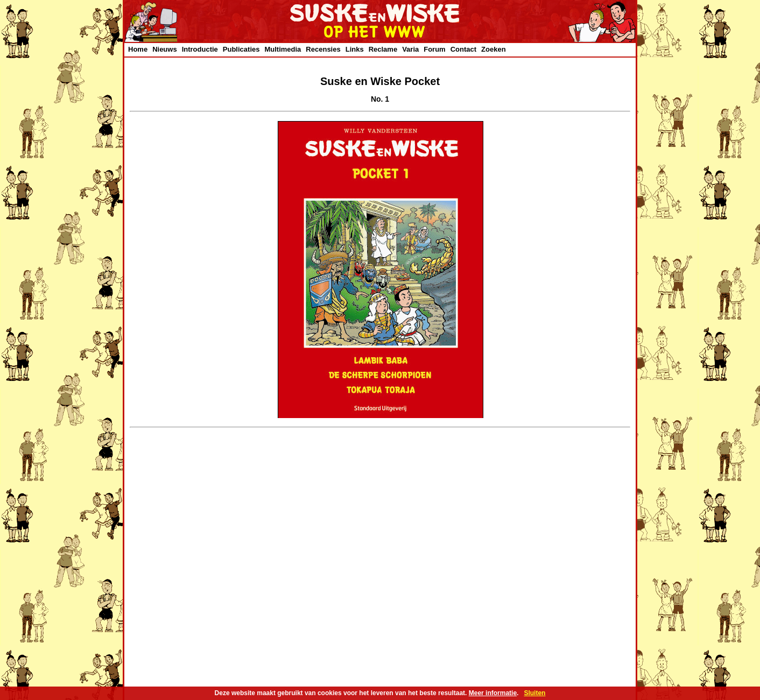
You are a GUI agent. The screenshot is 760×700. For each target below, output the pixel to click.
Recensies (323, 49)
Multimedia (283, 49)
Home (138, 49)
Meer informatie (493, 693)
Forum (434, 49)
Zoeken (494, 49)
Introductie (200, 49)
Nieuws (165, 49)
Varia (410, 49)
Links (355, 49)
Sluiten (534, 693)
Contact (463, 49)
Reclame (383, 49)
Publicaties (241, 49)
